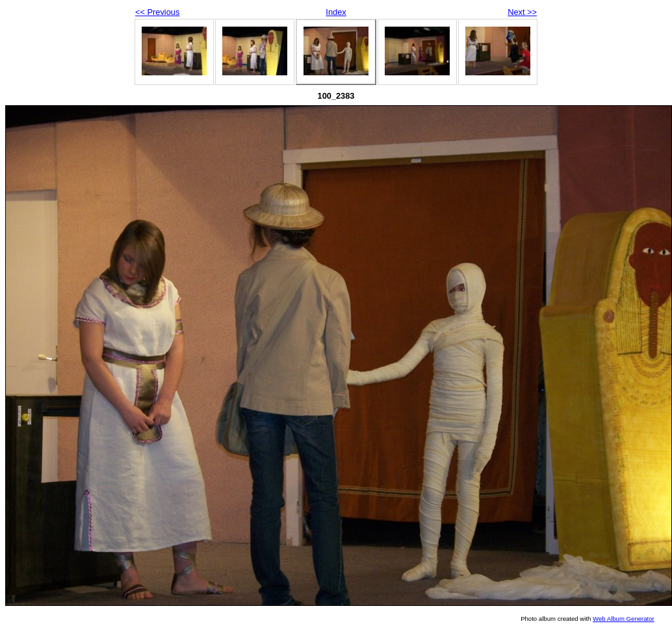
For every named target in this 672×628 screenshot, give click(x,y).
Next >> (522, 12)
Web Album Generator (624, 619)
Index (336, 12)
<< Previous (157, 12)
